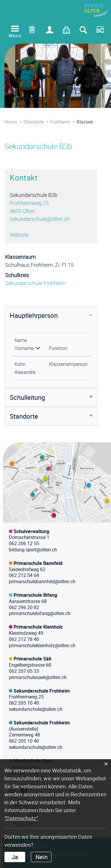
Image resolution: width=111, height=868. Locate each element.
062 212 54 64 (24, 575)
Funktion (58, 348)
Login (50, 31)
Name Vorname (24, 344)
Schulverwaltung (31, 531)
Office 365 (33, 31)
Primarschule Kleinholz (38, 627)
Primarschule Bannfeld (38, 563)
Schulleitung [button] (27, 397)
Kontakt (67, 31)
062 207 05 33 (24, 671)
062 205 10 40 (24, 703)
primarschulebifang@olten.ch (40, 613)
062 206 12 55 (24, 543)
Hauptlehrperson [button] (34, 315)
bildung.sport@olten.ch (33, 550)
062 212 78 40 (24, 639)
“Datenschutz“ (21, 818)
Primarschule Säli (32, 659)
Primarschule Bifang (35, 595)
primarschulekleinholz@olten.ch (42, 645)
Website (22, 235)
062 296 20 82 (24, 607)
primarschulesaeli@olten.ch (38, 677)
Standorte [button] (24, 416)
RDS (100, 31)
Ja (15, 857)
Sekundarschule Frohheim (35, 283)
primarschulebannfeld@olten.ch (42, 581)
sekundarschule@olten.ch (40, 219)
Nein (42, 857)
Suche (83, 31)
